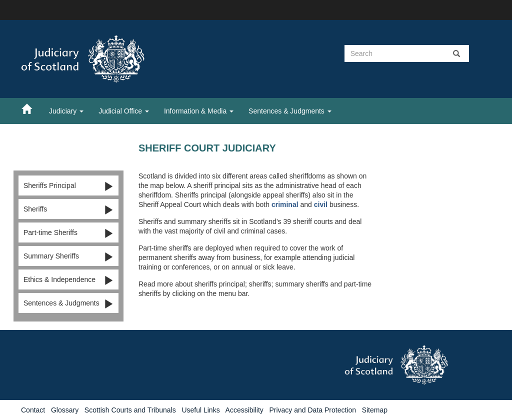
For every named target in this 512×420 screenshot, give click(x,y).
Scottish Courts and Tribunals (130, 410)
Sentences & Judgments (290, 111)
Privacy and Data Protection (312, 410)
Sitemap (375, 410)
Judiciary (66, 111)
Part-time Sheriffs (68, 233)
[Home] (31, 108)
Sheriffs (68, 209)
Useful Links (200, 410)
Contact (33, 410)
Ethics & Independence (68, 280)
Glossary (65, 410)
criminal (285, 204)
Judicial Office (124, 111)
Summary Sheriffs (68, 256)
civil (321, 204)
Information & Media (199, 111)
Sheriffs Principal (68, 186)
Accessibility (244, 410)
